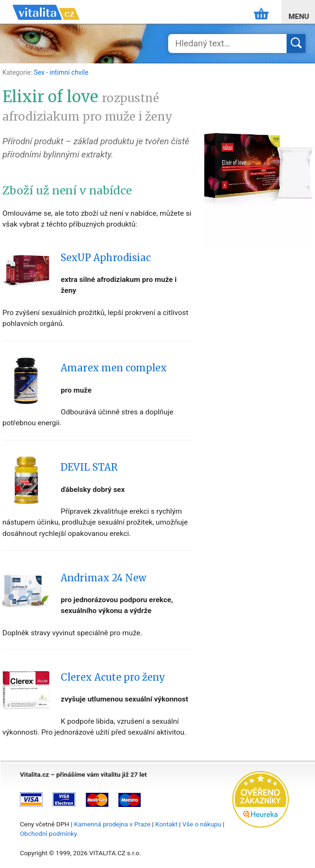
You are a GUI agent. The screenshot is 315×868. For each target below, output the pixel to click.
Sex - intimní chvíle (61, 72)
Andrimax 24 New (103, 578)
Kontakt (166, 824)
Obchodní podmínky (49, 833)
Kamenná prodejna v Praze (112, 824)
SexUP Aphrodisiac (106, 258)
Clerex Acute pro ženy (113, 677)
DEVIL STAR (89, 467)
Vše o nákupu (202, 824)
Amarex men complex (114, 368)
